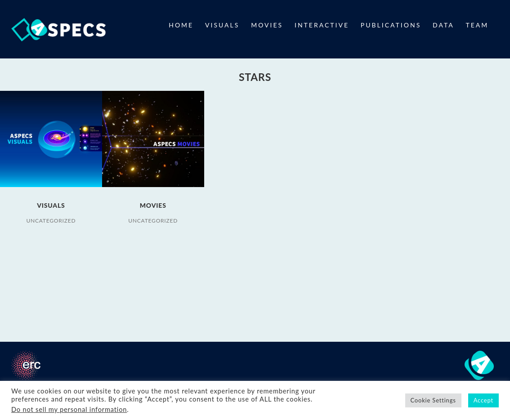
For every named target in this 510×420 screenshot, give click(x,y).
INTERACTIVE (322, 25)
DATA (443, 25)
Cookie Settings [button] (433, 400)
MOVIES (267, 25)
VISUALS (222, 25)
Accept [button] (483, 400)
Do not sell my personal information (69, 409)
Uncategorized (51, 221)
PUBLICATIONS (391, 25)
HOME (181, 25)
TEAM (477, 25)
